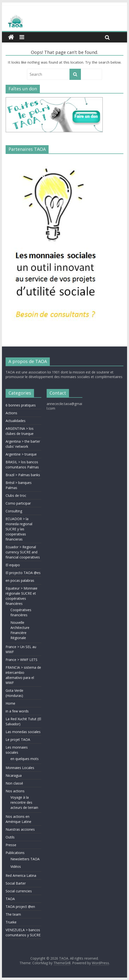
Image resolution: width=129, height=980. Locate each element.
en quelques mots (25, 759)
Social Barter (16, 883)
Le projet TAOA (18, 739)
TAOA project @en (20, 907)
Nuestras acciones (20, 829)
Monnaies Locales (20, 768)
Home (10, 703)
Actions (11, 413)
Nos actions (15, 791)
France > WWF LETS (21, 660)
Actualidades (16, 421)
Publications (15, 853)
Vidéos (16, 866)
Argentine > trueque (21, 454)
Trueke (11, 922)
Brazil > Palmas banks (23, 475)
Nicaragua (14, 775)
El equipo (13, 565)
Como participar (18, 503)
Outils (10, 837)
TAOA (10, 899)
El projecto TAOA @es (23, 573)
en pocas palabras (20, 580)
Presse (11, 845)
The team (13, 914)
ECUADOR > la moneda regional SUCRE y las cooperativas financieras (19, 529)
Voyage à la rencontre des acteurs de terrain (24, 802)
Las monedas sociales (23, 732)
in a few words (17, 711)
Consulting (14, 511)
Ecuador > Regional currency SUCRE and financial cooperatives (23, 552)
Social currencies (19, 891)
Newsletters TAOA (25, 859)
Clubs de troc (16, 495)
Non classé (14, 783)
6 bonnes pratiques (21, 405)
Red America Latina (21, 875)
